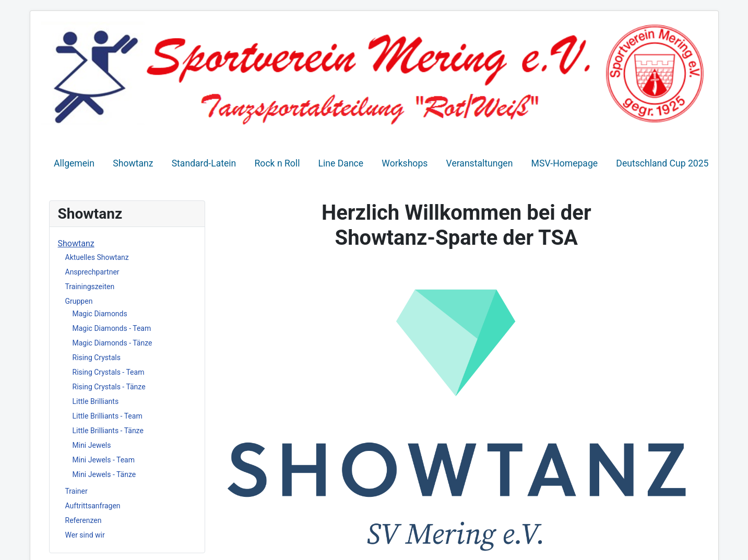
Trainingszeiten (90, 287)
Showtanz (133, 163)
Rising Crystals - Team (109, 372)
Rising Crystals (97, 358)
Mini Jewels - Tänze (104, 474)
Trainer (76, 491)
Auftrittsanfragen (93, 506)
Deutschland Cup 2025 (662, 163)
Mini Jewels (92, 445)
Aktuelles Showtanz (97, 257)
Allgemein (74, 163)
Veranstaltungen (480, 163)
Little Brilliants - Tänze (108, 431)
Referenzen (84, 520)
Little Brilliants (96, 401)
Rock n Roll (277, 163)
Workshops (405, 163)
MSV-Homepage (565, 163)
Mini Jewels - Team (104, 460)
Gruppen (79, 301)
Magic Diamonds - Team (112, 328)
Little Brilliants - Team (108, 416)
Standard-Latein (204, 163)
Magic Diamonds (100, 314)
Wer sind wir (85, 535)
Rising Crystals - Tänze (109, 387)
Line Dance (341, 163)
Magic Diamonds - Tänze (112, 343)
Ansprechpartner (92, 272)
